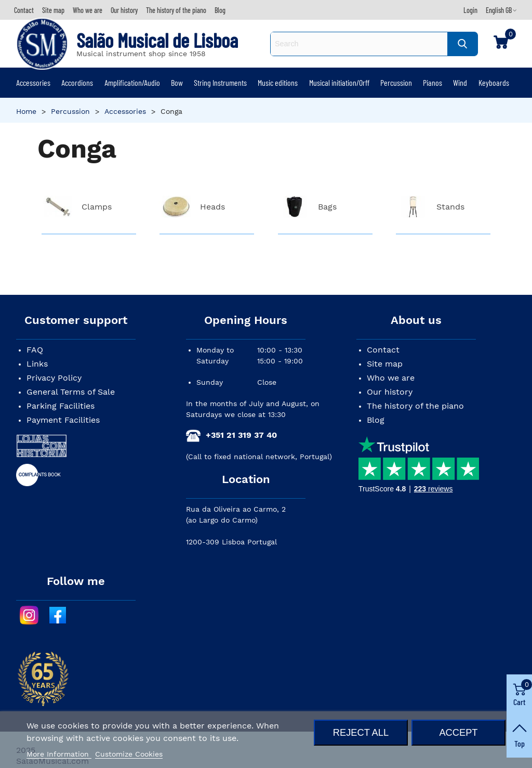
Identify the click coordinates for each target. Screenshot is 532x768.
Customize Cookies (129, 754)
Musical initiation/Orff (339, 82)
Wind (460, 82)
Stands (450, 207)
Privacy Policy (54, 378)
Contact (383, 350)
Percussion (396, 82)
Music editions (278, 82)
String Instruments (220, 82)
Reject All (361, 732)
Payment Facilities (63, 420)
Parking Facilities (61, 406)
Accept (458, 732)
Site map (385, 364)
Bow (177, 82)
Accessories (33, 82)
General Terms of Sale (71, 392)
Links (37, 364)
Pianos (433, 82)
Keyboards (494, 82)
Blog (376, 420)
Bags (327, 207)
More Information (59, 754)
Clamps (97, 207)
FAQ (35, 350)
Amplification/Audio (132, 82)
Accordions (77, 82)
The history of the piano (415, 406)
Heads (212, 207)
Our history (390, 392)
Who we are (391, 378)
